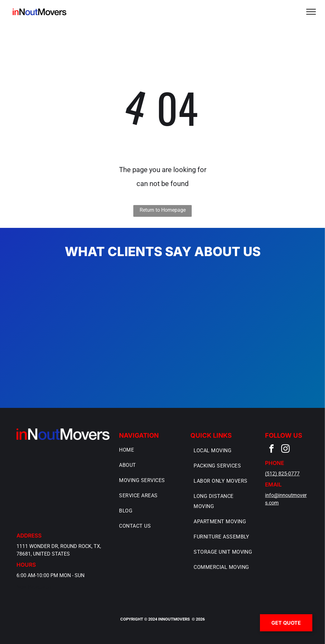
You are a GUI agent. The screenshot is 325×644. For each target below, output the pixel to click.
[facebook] (271, 450)
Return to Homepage (163, 210)
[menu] (311, 12)
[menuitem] (149, 450)
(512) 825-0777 (282, 474)
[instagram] (285, 450)
